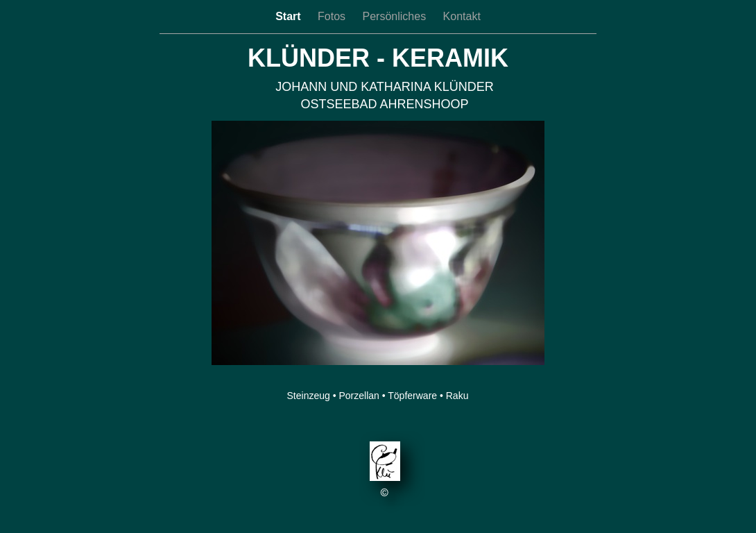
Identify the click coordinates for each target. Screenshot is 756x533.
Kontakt (462, 16)
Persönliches (396, 16)
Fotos (333, 16)
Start (290, 16)
